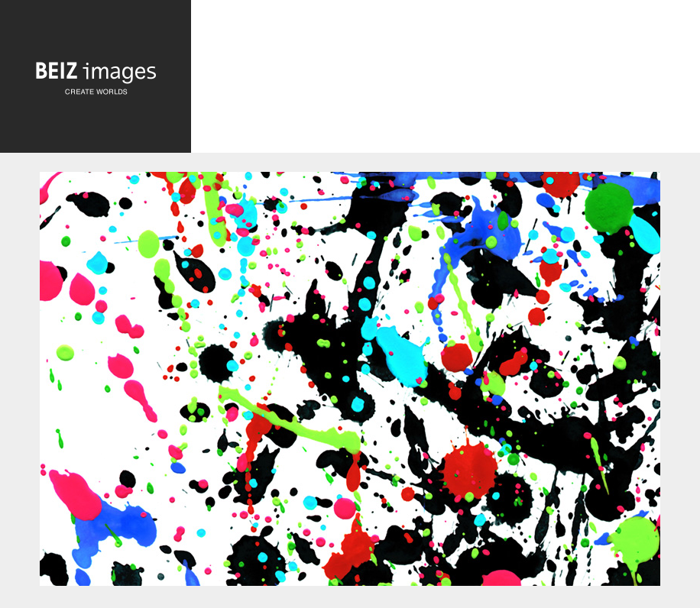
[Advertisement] (446, 87)
